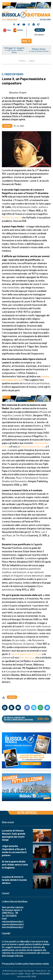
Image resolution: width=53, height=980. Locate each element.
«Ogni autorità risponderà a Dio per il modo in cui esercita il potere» (14, 851)
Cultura (32, 61)
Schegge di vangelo (14, 48)
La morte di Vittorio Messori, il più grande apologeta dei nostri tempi (14, 835)
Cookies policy (22, 964)
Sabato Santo (39, 49)
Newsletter (39, 35)
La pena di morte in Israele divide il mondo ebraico (14, 880)
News (9, 30)
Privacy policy (8, 964)
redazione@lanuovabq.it (13, 921)
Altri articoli (27, 812)
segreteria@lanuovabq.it (13, 924)
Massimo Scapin (18, 92)
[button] (26, 41)
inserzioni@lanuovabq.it (13, 927)
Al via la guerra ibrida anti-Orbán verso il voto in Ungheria (15, 864)
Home (22, 61)
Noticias (20, 30)
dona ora (40, 30)
